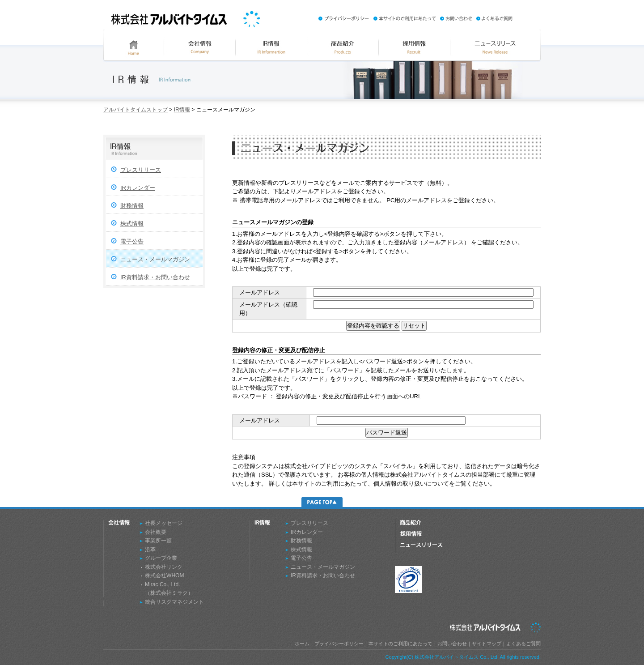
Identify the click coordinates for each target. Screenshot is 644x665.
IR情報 (182, 110)
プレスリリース (141, 170)
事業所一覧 (158, 541)
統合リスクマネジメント (174, 602)
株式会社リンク (164, 567)
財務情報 (132, 206)
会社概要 (156, 532)
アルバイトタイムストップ (136, 110)
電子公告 (132, 241)
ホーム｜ (305, 644)
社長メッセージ (164, 523)
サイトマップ (487, 644)
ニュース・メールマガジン (155, 259)
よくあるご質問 (523, 644)
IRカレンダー (138, 188)
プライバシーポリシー (339, 644)
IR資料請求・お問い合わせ (155, 277)
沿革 (150, 550)
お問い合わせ (452, 644)
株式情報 (132, 224)
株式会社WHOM (165, 575)
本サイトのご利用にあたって (400, 644)
